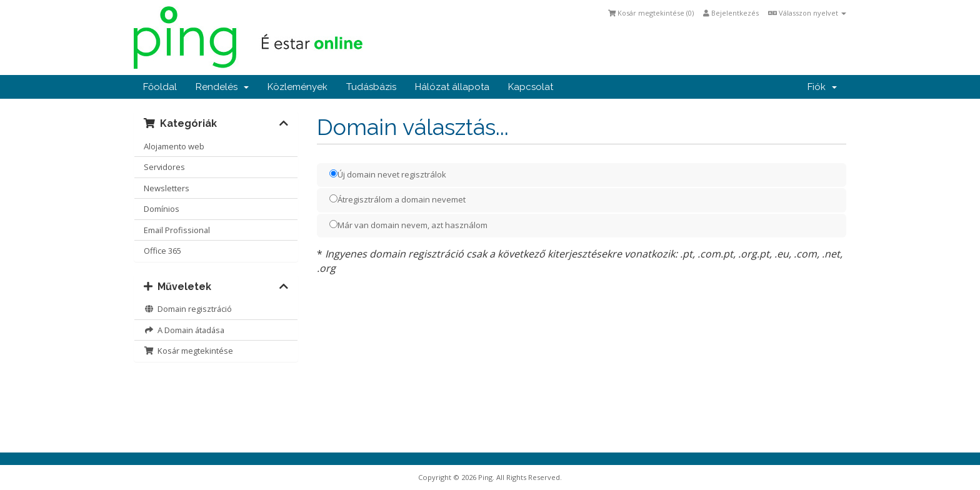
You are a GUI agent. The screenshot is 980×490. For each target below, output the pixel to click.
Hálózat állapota (452, 87)
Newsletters (167, 188)
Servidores (164, 167)
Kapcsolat (531, 87)
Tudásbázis (371, 87)
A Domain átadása (184, 330)
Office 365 (162, 251)
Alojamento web (174, 146)
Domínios (162, 209)
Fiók (822, 87)
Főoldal (160, 87)
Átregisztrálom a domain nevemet (397, 199)
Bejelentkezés (731, 13)
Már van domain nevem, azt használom (408, 225)
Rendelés (222, 87)
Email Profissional (177, 230)
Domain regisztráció (188, 309)
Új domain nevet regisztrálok (388, 174)
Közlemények (297, 87)
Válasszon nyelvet (807, 13)
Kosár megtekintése (188, 351)
